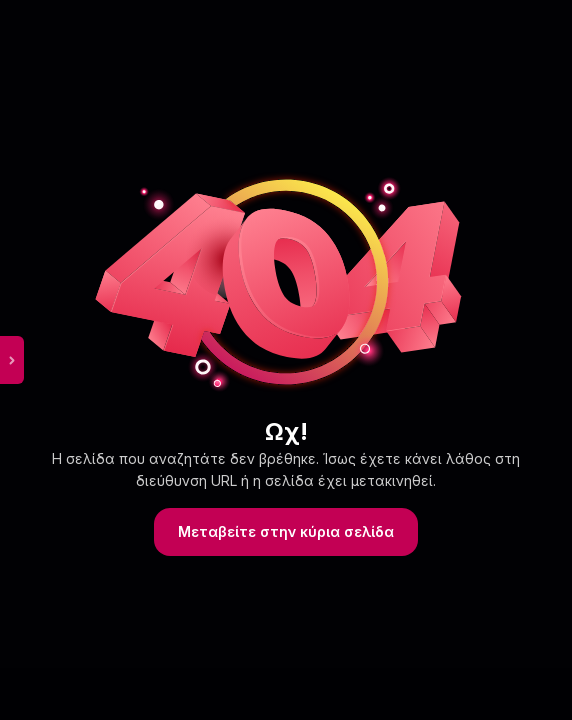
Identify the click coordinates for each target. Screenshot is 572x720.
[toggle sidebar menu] (12, 360)
